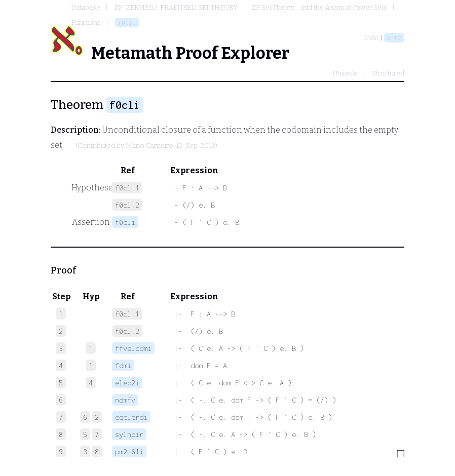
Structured (388, 73)
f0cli (127, 23)
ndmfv (125, 400)
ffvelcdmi (133, 348)
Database (86, 7)
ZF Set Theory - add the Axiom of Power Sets (319, 7)
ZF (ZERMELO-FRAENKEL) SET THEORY (176, 7)
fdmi (123, 365)
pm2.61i (129, 451)
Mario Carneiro (149, 146)
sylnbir (129, 434)
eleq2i (127, 383)
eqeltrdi (131, 417)
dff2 (394, 38)
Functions (86, 23)
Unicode (345, 73)
